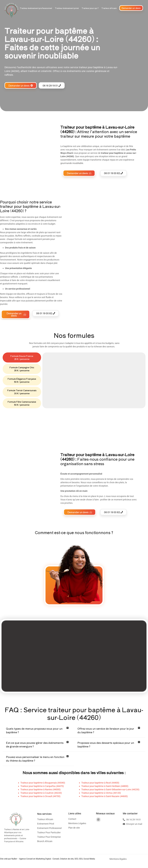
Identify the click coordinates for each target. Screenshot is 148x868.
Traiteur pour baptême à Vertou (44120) (101, 794)
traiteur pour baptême (91, 67)
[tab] (22, 357)
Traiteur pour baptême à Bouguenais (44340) (43, 783)
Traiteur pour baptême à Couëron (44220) (41, 794)
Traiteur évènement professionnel (36, 8)
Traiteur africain (109, 8)
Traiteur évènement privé (67, 8)
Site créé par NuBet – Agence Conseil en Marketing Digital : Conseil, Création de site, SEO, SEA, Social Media (47, 860)
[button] (38, 731)
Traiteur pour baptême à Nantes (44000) (40, 790)
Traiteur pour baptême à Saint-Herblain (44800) (105, 787)
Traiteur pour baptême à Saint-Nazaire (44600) (105, 797)
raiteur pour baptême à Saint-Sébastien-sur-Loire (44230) (111, 790)
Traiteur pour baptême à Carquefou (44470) (42, 787)
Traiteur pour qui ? (90, 8)
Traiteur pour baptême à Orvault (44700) (40, 797)
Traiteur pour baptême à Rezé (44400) (100, 783)
